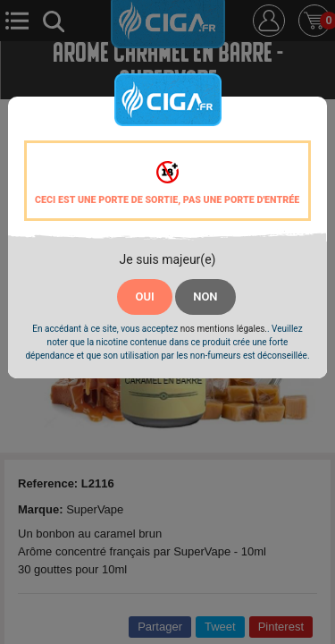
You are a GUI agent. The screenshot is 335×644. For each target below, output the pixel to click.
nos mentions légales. (224, 329)
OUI (144, 297)
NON (205, 297)
